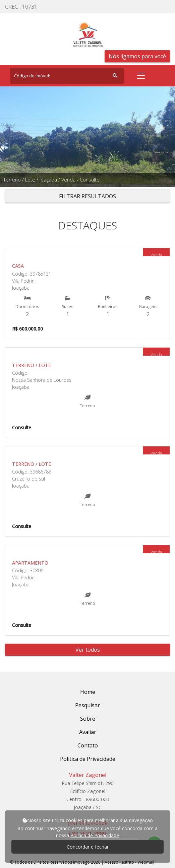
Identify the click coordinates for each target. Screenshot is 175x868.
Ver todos (88, 650)
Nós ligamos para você (137, 56)
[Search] (67, 76)
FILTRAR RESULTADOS (87, 196)
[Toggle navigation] (141, 76)
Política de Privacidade (95, 835)
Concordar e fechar (88, 847)
